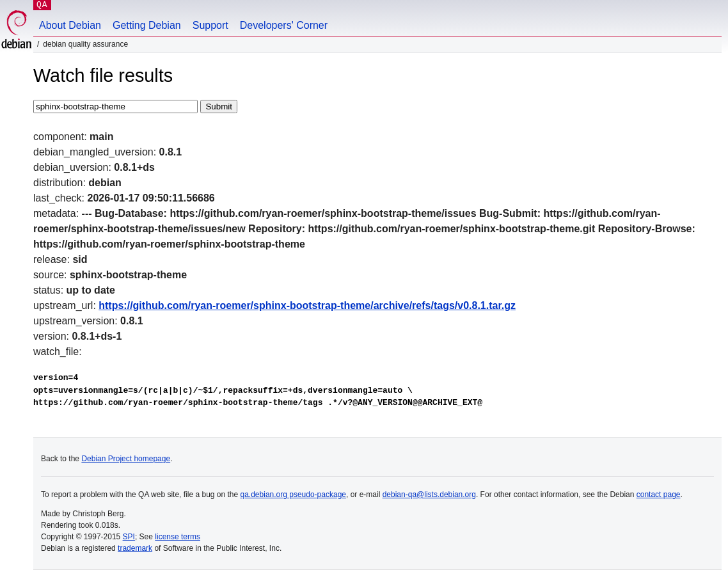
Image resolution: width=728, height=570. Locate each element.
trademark (135, 548)
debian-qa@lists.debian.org (429, 495)
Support (210, 25)
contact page (659, 495)
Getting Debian (147, 25)
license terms (178, 537)
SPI (129, 537)
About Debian (70, 25)
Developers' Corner (284, 25)
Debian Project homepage (126, 459)
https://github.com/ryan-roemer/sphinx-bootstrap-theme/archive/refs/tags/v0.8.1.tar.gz (307, 305)
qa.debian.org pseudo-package (293, 495)
